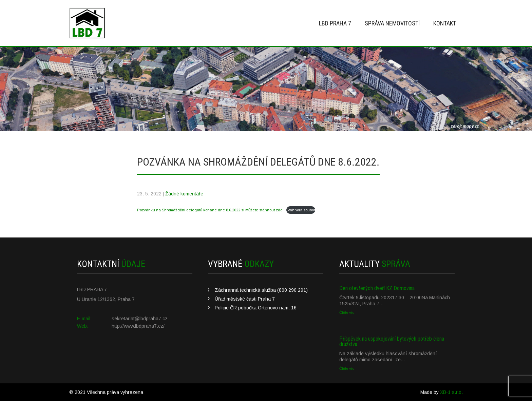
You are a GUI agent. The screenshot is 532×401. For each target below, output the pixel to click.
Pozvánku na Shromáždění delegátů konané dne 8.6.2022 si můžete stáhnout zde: (210, 210)
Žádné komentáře (184, 194)
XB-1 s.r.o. (451, 392)
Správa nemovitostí (392, 23)
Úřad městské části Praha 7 (245, 299)
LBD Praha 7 (335, 23)
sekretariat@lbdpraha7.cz (140, 319)
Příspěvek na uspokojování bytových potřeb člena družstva (392, 341)
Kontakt (445, 23)
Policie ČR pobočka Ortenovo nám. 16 (256, 308)
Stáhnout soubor (301, 210)
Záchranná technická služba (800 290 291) (261, 290)
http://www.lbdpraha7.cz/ (138, 326)
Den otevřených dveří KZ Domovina (377, 288)
